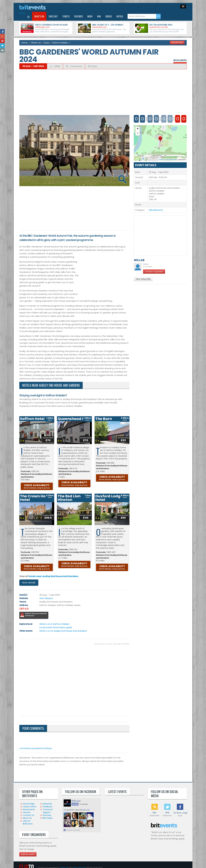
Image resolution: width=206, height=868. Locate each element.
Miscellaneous (180, 60)
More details (29, 583)
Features (78, 16)
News (90, 16)
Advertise (47, 804)
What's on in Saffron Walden (54, 624)
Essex (47, 43)
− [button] (138, 133)
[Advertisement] (103, 91)
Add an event (28, 854)
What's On (39, 16)
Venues (27, 812)
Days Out (53, 16)
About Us (27, 818)
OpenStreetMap (172, 160)
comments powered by (36, 748)
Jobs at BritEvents (28, 822)
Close (22, 13)
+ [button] (138, 129)
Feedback (47, 807)
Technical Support (48, 811)
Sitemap (47, 815)
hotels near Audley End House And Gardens (53, 576)
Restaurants (29, 809)
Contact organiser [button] (154, 272)
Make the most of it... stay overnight (108, 25)
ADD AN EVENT (177, 43)
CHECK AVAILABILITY (37, 486)
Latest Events (30, 807)
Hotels (120, 16)
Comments (76, 66)
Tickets (66, 16)
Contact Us (29, 815)
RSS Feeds (48, 818)
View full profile (143, 279)
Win (99, 16)
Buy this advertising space (161, 25)
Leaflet (161, 160)
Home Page (29, 804)
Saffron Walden (60, 43)
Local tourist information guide (56, 627)
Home (24, 43)
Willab (57, 66)
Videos (109, 16)
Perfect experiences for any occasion (51, 25)
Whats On (36, 43)
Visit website (46, 598)
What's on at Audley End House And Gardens (63, 631)
